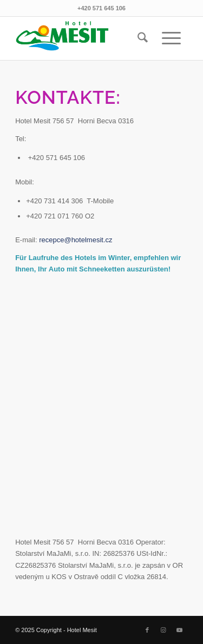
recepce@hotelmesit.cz (76, 240)
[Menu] (171, 38)
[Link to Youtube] (180, 630)
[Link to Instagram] (163, 630)
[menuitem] (143, 38)
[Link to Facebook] (147, 630)
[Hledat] (143, 38)
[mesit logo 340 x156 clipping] (84, 38)
